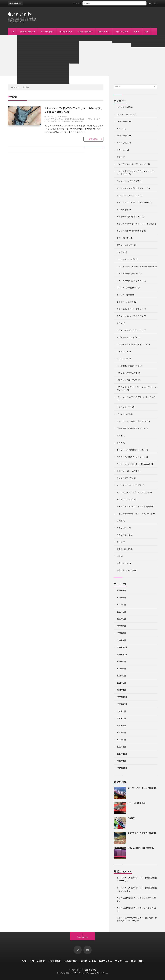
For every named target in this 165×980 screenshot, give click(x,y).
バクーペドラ (122, 359)
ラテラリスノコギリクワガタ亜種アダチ (134, 506)
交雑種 (65, 116)
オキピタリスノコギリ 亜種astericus (133, 202)
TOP (12, 31)
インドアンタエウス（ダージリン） (132, 164)
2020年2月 (121, 740)
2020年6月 (121, 718)
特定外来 (75, 121)
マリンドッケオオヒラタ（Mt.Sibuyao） (134, 464)
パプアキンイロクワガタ (127, 380)
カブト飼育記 (46, 31)
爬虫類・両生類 (84, 31)
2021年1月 (121, 690)
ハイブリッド (91, 119)
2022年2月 (121, 633)
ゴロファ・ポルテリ (125, 302)
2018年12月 (122, 768)
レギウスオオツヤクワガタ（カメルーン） (135, 514)
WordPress (103, 973)
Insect (60, 116)
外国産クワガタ (57, 121)
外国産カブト (122, 528)
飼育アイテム (104, 31)
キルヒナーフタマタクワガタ (129, 217)
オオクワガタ (51, 119)
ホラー (120, 443)
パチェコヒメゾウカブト (127, 373)
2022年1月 (121, 640)
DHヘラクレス (123, 121)
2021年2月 (121, 683)
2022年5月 (121, 626)
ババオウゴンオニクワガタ (128, 366)
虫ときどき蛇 (20, 14)
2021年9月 (121, 662)
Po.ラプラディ (123, 136)
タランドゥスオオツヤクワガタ (130, 316)
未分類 (120, 542)
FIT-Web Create (78, 973)
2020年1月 (121, 747)
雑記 (146, 31)
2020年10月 (122, 704)
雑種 (81, 121)
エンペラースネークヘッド (128, 195)
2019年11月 (122, 754)
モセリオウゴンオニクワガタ (129, 485)
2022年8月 (121, 619)
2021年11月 (122, 647)
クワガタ (60, 119)
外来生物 (67, 121)
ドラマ (120, 323)
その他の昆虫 (65, 31)
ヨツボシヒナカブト (125, 499)
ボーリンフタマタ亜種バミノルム (131, 450)
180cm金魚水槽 (123, 107)
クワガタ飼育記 (27, 31)
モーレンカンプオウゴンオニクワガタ (133, 492)
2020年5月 (121, 725)
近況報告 (131, 818)
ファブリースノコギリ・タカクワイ (132, 421)
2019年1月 (121, 761)
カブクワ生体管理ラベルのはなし (131, 898)
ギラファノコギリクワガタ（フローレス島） (136, 224)
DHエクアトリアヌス (126, 114)
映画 (136, 31)
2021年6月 (121, 669)
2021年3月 (121, 676)
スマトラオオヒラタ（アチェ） (130, 309)
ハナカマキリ (122, 352)
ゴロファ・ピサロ (124, 295)
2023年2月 (121, 612)
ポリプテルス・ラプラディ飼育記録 (142, 833)
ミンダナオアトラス (125, 478)
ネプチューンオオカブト (127, 337)
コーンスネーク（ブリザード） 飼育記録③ (136, 878)
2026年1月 (121, 590)
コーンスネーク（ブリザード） (130, 281)
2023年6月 (121, 598)
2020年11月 (122, 697)
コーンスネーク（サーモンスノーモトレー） (136, 266)
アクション (121, 150)
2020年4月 (121, 733)
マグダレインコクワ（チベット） (131, 457)
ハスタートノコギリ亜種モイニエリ (132, 344)
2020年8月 (121, 711)
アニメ (120, 157)
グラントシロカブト (125, 245)
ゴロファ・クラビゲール (127, 288)
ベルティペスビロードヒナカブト (131, 428)
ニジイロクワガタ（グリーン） (130, 330)
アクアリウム (121, 31)
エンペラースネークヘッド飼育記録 (88, 3)
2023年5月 (121, 605)
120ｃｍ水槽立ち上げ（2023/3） (141, 848)
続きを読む (93, 139)
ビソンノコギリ (123, 414)
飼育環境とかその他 (125, 570)
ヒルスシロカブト (124, 407)
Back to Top (83, 937)
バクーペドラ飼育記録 (136, 803)
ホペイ (120, 435)
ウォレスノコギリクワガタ (128, 181)
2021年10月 (122, 654)
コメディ (120, 252)
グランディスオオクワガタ (75, 119)
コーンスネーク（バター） (128, 273)
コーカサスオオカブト (126, 259)
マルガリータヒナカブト (127, 471)
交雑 (48, 121)
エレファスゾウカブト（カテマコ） (132, 188)
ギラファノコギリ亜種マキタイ (130, 231)
